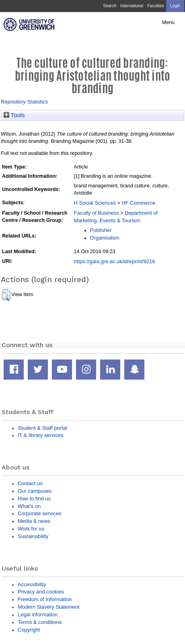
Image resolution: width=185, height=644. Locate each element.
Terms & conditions (40, 622)
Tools (14, 115)
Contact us (30, 483)
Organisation (105, 238)
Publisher (101, 230)
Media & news (34, 521)
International (132, 6)
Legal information (38, 615)
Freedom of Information (45, 599)
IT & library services (40, 435)
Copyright (29, 630)
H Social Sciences (95, 203)
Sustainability (33, 536)
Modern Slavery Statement (48, 607)
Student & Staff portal (42, 428)
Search (110, 6)
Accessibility (32, 584)
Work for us (31, 529)
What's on (29, 506)
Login (175, 6)
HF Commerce (138, 203)
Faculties (155, 6)
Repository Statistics (24, 102)
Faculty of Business (97, 213)
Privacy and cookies (41, 592)
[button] (6, 295)
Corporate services (40, 513)
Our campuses (35, 491)
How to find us (34, 499)
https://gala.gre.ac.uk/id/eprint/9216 (115, 261)
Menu (168, 22)
